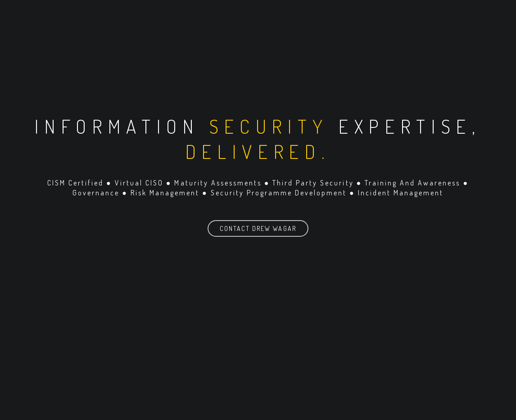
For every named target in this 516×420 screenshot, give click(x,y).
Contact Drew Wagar (258, 228)
